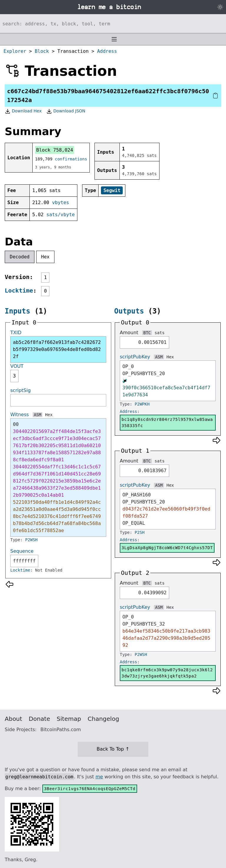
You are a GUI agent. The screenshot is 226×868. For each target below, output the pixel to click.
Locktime (19, 291)
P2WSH (31, 540)
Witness (20, 415)
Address (107, 51)
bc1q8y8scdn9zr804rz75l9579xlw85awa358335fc (167, 422)
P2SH (140, 532)
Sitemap (69, 719)
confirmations (71, 159)
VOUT (17, 366)
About (13, 719)
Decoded (20, 257)
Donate (40, 719)
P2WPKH (142, 404)
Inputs (18, 311)
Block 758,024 (55, 150)
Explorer (15, 51)
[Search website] (113, 24)
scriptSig (20, 390)
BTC (147, 333)
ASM (38, 415)
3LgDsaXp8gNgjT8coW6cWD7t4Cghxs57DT (167, 548)
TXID (16, 333)
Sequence (22, 551)
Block (42, 51)
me (99, 777)
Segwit (112, 190)
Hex (45, 257)
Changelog (103, 719)
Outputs (129, 311)
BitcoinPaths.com (61, 730)
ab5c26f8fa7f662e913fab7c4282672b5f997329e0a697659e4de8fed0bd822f (57, 349)
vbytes (61, 202)
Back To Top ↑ (113, 749)
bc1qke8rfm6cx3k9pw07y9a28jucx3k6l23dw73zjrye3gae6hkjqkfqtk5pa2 (167, 673)
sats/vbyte (61, 215)
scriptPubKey (135, 357)
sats (159, 333)
